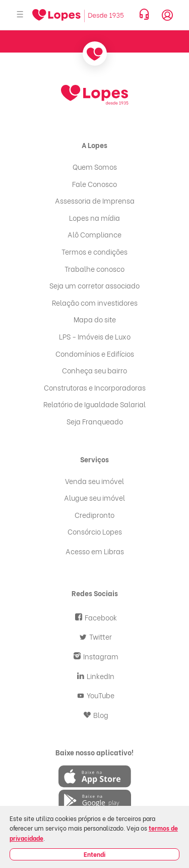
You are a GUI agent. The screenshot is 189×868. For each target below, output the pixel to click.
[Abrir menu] (20, 15)
